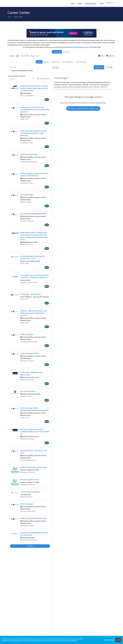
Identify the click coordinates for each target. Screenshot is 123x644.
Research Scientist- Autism (30, 480)
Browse (46, 62)
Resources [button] (34, 56)
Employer (67, 52)
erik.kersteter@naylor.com (77, 47)
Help (101, 56)
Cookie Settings (109, 640)
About (80, 3)
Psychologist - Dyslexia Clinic (31, 294)
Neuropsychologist (27, 195)
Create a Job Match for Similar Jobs (83, 108)
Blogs (102, 3)
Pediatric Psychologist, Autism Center (34, 467)
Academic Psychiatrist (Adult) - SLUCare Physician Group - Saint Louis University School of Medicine (34, 88)
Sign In (110, 56)
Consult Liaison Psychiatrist (30, 492)
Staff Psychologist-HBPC (29, 154)
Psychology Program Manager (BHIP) (33, 214)
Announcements (91, 3)
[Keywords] (30, 67)
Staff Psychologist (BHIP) (29, 353)
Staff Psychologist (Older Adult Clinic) (34, 518)
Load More (30, 546)
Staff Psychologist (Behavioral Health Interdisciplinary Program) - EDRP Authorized (34, 133)
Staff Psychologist (27, 334)
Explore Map (55, 62)
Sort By (12, 79)
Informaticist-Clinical (28, 391)
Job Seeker (57, 52)
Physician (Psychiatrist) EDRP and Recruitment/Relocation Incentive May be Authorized (35, 110)
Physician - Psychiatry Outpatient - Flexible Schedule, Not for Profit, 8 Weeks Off (35, 432)
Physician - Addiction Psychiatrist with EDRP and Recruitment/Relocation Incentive (34, 313)
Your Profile (25, 56)
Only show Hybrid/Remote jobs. (22, 71)
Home (72, 3)
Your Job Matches (68, 62)
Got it (118, 640)
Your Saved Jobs (81, 62)
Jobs (17, 56)
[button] (109, 67)
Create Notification (43, 79)
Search (39, 62)
